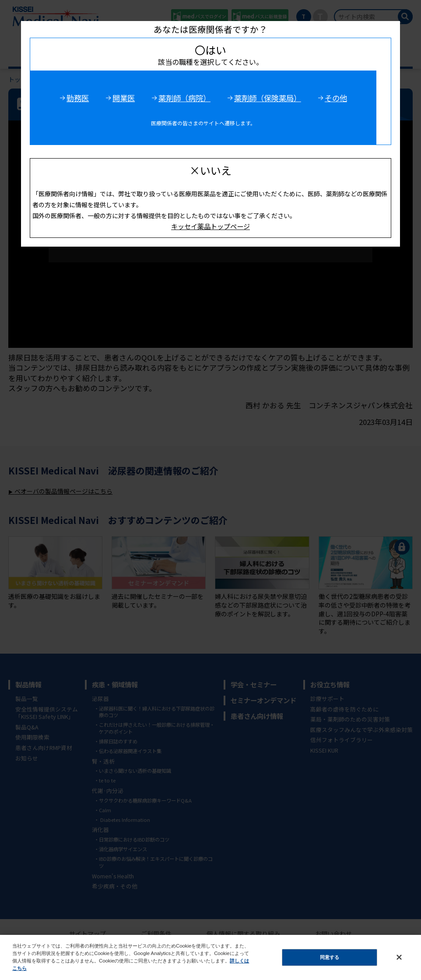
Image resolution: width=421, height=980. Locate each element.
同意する (330, 957)
